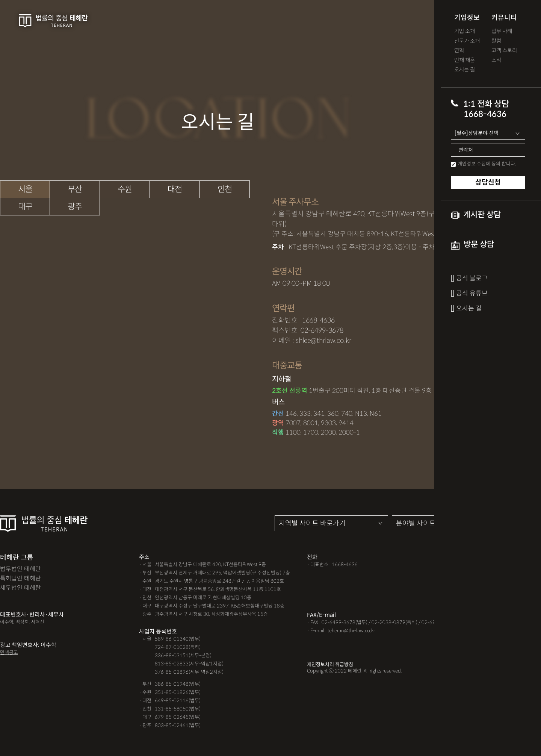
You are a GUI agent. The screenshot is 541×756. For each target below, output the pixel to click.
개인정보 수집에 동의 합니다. (487, 164)
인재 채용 (465, 60)
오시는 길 (465, 70)
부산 (75, 189)
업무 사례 (502, 31)
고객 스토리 (504, 51)
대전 (175, 189)
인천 (225, 189)
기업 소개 (465, 31)
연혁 (459, 51)
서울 (25, 189)
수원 (125, 189)
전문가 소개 (467, 41)
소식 (496, 60)
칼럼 (496, 41)
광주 (75, 207)
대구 (25, 207)
